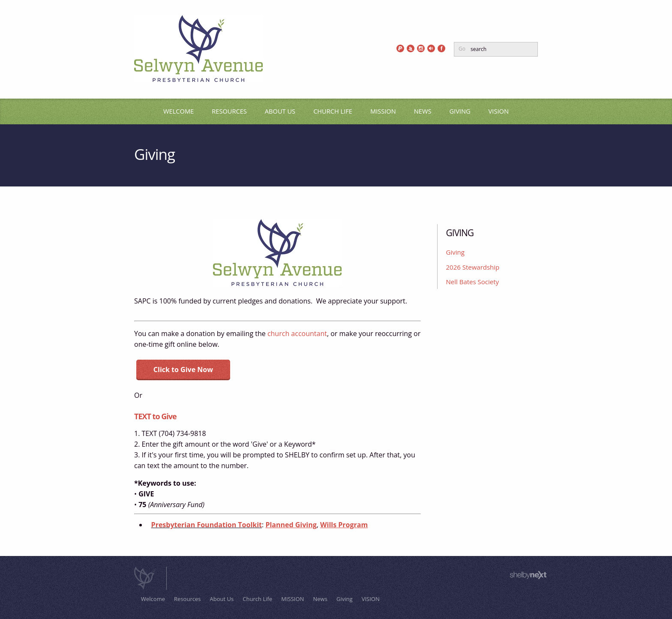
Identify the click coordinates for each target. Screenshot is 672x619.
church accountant (297, 334)
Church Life (333, 111)
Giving (460, 111)
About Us (280, 111)
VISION (499, 111)
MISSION (383, 111)
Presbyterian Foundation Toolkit (207, 525)
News (423, 111)
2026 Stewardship (473, 267)
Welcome (178, 111)
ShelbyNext (528, 575)
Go (462, 49)
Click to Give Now (183, 370)
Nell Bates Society (473, 282)
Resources (229, 111)
